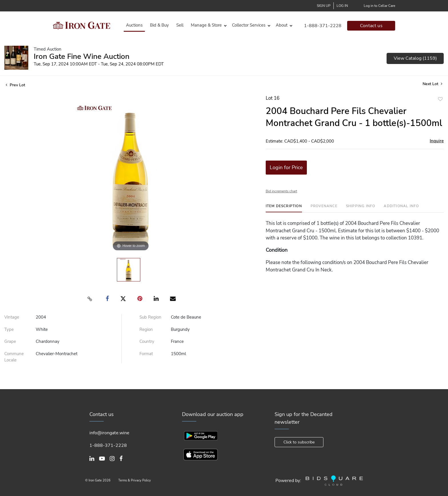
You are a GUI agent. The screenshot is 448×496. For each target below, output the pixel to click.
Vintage (12, 317)
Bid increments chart (281, 191)
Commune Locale (14, 357)
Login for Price (286, 167)
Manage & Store (206, 25)
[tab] (284, 208)
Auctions (134, 25)
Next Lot (432, 84)
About (282, 25)
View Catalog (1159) (415, 58)
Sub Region (150, 317)
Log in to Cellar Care (379, 6)
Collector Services (249, 25)
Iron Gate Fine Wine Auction (82, 56)
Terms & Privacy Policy (135, 480)
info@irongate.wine (109, 433)
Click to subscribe (299, 442)
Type (9, 329)
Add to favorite (440, 99)
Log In (342, 6)
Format (146, 354)
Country (147, 341)
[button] (208, 25)
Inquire (437, 141)
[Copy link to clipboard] (90, 299)
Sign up (324, 6)
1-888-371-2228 (323, 26)
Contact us (371, 26)
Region (146, 329)
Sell (180, 25)
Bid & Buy (159, 25)
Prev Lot (15, 85)
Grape (10, 341)
